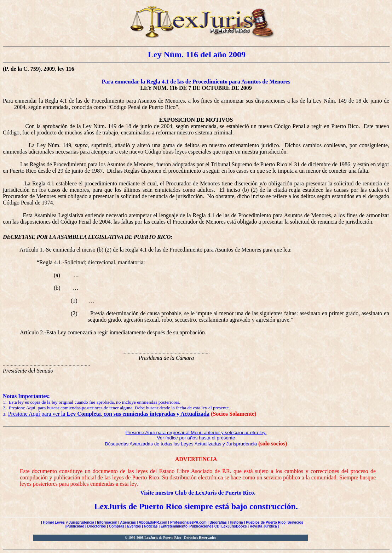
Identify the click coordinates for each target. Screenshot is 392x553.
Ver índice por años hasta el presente (196, 438)
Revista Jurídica (263, 526)
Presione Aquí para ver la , (109, 414)
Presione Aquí (23, 408)
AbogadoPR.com (153, 522)
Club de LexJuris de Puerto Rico (214, 493)
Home (48, 522)
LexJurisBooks (234, 526)
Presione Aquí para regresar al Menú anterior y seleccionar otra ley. (196, 433)
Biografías (218, 522)
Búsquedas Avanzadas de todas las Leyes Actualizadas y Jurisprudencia (181, 444)
